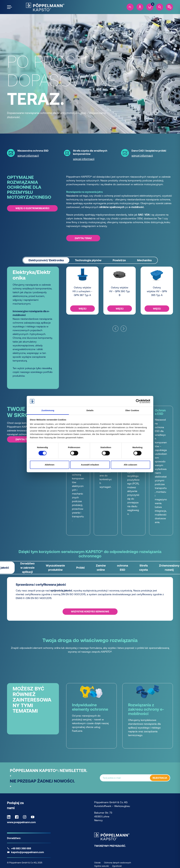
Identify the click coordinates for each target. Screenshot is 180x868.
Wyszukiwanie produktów (55, 568)
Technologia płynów (88, 260)
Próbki (80, 568)
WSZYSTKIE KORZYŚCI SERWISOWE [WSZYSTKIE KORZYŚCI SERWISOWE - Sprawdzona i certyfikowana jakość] (90, 612)
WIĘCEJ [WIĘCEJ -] (82, 309)
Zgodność (117, 866)
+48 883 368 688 (21, 848)
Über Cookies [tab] (132, 411)
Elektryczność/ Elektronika (46, 260)
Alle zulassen (130, 465)
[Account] (140, 7)
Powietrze (119, 260)
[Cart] (150, 7)
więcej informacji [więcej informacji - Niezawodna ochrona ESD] (28, 155)
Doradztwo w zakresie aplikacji (27, 568)
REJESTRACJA (160, 778)
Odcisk (97, 863)
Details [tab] (90, 411)
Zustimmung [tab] (48, 411)
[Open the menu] (9, 7)
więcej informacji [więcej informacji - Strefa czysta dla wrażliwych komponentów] (84, 159)
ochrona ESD (122, 568)
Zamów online (101, 568)
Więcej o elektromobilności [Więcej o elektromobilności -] (32, 208)
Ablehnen (49, 465)
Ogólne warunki (102, 866)
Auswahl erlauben (90, 465)
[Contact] (169, 7)
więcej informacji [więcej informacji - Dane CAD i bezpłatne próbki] (142, 155)
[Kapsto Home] (45, 7)
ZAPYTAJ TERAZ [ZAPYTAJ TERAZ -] (83, 238)
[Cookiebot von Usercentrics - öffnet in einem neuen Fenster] (138, 401)
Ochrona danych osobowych (117, 863)
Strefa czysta (144, 568)
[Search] (160, 7)
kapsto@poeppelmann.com (27, 852)
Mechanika (144, 260)
